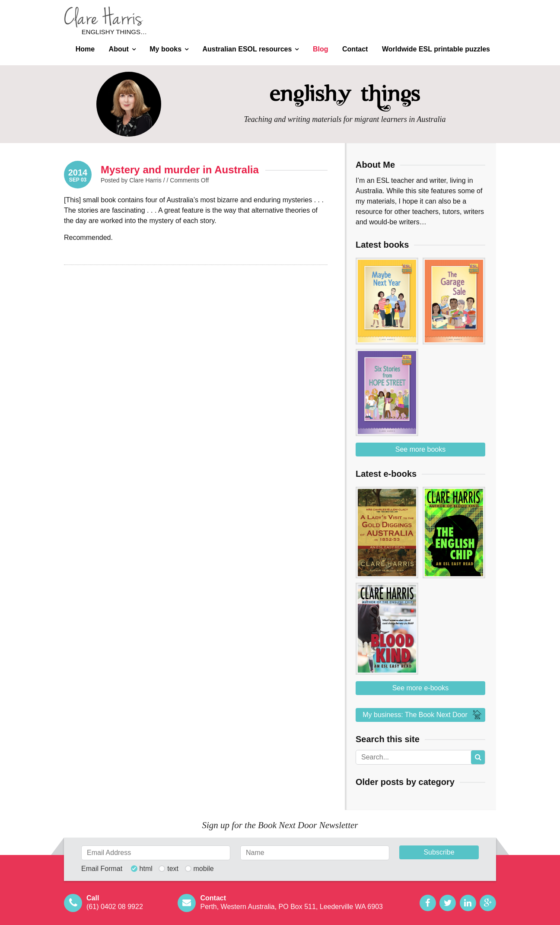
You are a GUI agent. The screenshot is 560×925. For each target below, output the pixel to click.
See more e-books (421, 688)
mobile (204, 869)
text (173, 869)
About (119, 49)
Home (85, 49)
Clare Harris (104, 17)
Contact (355, 49)
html (146, 869)
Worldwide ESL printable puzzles (436, 49)
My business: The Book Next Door (423, 715)
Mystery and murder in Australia (180, 170)
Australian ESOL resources (247, 49)
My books (165, 49)
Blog (321, 49)
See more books (421, 449)
